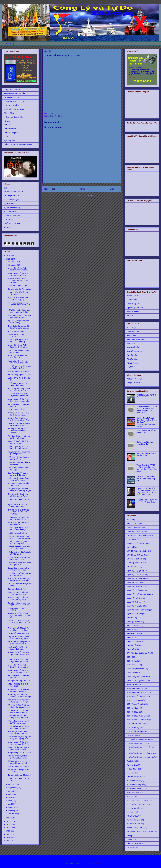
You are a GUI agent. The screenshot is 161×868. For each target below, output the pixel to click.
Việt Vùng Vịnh (132, 816)
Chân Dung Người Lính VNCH (15, 101)
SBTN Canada (132, 665)
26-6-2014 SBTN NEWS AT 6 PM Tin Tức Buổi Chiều (147, 501)
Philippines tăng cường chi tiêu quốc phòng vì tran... (19, 316)
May (10, 801)
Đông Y (129, 840)
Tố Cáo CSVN (132, 769)
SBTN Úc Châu (132, 712)
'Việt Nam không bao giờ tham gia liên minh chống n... (19, 437)
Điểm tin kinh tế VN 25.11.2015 (19, 766)
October (12, 784)
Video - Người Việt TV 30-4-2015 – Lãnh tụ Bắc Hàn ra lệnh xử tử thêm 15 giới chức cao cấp (147, 409)
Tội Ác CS (130, 773)
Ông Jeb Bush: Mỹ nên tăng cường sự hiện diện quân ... (19, 638)
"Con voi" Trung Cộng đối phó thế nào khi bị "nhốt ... (19, 543)
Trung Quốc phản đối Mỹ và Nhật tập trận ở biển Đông (18, 419)
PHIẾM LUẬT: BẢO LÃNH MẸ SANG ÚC (146, 396)
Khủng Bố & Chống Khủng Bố (19, 681)
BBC (6, 188)
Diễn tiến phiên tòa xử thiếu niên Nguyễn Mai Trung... (18, 495)
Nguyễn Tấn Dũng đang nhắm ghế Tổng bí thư (19, 453)
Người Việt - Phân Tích (135, 586)
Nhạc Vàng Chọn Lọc (135, 351)
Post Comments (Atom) (87, 195)
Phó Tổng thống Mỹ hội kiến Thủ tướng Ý (18, 485)
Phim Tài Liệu (132, 355)
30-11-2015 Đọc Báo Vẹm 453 (19, 286)
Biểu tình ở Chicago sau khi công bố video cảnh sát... (18, 733)
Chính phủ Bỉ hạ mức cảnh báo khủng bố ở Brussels (19, 479)
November (12, 265)
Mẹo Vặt (130, 315)
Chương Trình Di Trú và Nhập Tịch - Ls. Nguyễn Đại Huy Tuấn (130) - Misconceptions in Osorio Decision (147, 422)
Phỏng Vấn (131, 649)
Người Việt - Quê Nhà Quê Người (139, 594)
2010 (9, 831)
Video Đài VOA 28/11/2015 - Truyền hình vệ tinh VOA (18, 395)
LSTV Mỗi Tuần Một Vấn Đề (137, 551)
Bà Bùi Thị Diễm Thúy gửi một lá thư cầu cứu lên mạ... (19, 390)
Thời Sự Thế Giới (10, 129)
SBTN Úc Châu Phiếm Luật (137, 716)
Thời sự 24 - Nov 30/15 (17, 331)
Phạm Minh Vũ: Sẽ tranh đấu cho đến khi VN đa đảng (19, 629)
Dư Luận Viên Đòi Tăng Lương (19, 289)
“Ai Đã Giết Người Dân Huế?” (19, 633)
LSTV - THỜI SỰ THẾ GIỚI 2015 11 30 (18, 293)
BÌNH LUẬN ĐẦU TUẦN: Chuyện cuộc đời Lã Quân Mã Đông (18, 281)
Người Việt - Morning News (14, 109)
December (12, 262)
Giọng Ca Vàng (132, 335)
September (13, 788)
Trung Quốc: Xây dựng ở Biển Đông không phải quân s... (19, 327)
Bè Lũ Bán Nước (133, 524)
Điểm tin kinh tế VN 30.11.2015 (19, 371)
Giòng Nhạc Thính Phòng (136, 339)
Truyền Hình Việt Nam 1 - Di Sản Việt (140, 747)
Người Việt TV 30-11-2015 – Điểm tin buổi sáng (18, 384)
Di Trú (6, 137)
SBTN (129, 657)
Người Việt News (10, 211)
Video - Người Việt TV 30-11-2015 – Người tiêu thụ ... (19, 274)
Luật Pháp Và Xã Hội (134, 563)
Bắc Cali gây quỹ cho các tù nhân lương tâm (18, 524)
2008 (9, 837)
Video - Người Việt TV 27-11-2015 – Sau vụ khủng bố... (19, 400)
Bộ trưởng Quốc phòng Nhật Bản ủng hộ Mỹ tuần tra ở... (19, 706)
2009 (9, 834)
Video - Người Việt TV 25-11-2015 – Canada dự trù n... (19, 743)
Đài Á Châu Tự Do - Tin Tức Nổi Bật (140, 832)
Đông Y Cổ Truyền (133, 383)
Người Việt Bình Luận (135, 602)
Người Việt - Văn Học (134, 598)
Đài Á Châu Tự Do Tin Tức (14, 192)
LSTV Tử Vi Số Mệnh (134, 559)
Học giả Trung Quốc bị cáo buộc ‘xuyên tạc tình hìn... (18, 711)
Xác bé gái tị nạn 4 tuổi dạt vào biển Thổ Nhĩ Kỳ (19, 553)
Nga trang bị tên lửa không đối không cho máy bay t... (19, 299)
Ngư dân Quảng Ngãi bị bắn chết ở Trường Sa (18, 322)
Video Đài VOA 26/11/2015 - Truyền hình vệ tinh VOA (18, 661)
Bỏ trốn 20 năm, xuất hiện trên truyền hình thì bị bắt (19, 558)
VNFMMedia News (134, 781)
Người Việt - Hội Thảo (135, 582)
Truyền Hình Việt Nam (12, 223)
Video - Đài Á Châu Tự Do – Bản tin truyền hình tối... (18, 346)
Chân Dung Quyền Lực (135, 531)
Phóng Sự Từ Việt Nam (12, 215)
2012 (9, 824)
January (12, 814)
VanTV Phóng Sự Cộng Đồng (138, 800)
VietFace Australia (133, 808)
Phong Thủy (131, 629)
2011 (9, 828)
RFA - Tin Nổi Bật (57, 116)
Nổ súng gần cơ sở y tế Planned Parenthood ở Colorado (17, 431)
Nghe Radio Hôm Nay (12, 208)
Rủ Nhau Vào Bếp (133, 312)
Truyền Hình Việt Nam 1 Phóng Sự (139, 753)
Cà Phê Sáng (9, 113)
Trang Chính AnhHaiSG (13, 90)
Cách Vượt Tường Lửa (12, 97)
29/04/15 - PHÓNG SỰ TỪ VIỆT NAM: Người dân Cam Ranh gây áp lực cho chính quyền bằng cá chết (147, 491)
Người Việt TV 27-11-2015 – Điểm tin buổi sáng (18, 506)
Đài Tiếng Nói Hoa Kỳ (12, 196)
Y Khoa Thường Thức (135, 379)
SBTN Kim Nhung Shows (136, 681)
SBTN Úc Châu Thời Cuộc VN (138, 720)
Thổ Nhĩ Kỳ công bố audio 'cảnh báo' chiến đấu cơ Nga (19, 696)
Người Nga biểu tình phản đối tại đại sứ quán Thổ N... (19, 643)
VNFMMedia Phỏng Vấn (136, 785)
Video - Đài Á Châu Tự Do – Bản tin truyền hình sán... (18, 269)
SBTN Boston (132, 661)
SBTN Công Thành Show (136, 669)
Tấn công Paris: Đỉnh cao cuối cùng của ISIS (19, 357)
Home (9, 43)
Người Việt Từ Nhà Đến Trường (138, 610)
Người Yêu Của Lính (134, 614)
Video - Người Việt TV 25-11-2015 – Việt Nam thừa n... (19, 671)
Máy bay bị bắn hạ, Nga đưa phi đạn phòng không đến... (19, 580)
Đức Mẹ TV (131, 847)
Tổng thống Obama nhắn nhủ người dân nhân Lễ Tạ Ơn (19, 604)
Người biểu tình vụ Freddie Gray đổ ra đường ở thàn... (19, 362)
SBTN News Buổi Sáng (12, 105)
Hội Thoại (130, 547)
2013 (9, 821)
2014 (9, 818)
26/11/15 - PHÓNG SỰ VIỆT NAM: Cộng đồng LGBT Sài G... (19, 623)
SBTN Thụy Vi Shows (135, 700)
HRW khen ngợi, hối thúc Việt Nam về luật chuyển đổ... (19, 311)
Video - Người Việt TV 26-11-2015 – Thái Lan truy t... (19, 529)
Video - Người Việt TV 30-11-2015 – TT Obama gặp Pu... (19, 341)
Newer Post (50, 189)
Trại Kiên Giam (132, 765)
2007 (9, 841)
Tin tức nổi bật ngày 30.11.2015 (20, 375)
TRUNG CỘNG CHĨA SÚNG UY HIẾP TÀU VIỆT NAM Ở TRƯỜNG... (19, 512)
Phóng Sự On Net (133, 641)
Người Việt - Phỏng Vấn (135, 590)
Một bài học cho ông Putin (18, 533)
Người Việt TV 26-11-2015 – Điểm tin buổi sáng (18, 648)
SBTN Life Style (133, 684)
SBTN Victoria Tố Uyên (135, 704)
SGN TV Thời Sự (133, 728)
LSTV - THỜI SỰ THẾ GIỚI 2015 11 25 (18, 685)
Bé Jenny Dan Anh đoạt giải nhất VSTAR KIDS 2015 (18, 518)
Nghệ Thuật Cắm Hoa (135, 308)
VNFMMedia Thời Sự (134, 789)
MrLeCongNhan (133, 567)
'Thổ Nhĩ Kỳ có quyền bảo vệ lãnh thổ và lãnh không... (19, 757)
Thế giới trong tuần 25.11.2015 (19, 753)
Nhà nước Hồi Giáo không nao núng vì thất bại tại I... (19, 458)
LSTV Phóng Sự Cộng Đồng (137, 555)
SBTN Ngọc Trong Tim (135, 688)
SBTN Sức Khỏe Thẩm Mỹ (136, 696)
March (11, 807)
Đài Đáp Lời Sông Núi (12, 200)
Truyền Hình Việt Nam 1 (136, 743)
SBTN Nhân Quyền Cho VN (137, 692)
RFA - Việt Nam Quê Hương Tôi (138, 653)
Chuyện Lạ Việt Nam (134, 528)
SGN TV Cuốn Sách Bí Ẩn (136, 724)
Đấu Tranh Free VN (134, 843)
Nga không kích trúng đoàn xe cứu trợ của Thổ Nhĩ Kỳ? (19, 701)
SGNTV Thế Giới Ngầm (135, 732)
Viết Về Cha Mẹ (132, 363)
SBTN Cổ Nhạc (132, 673)
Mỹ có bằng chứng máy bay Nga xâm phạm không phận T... (19, 305)
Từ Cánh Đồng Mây (11, 133)
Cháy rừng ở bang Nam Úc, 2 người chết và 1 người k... (19, 762)
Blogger (95, 863)
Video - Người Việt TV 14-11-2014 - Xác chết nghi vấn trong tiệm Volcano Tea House (147, 468)
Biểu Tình (130, 520)
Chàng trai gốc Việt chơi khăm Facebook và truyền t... (19, 548)
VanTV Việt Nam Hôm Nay (136, 804)
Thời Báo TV (131, 736)
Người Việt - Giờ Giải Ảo (136, 575)
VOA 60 (130, 796)
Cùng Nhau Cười (133, 331)
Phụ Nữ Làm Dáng (134, 296)
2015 (9, 259)
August (11, 791)
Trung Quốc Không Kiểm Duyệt (138, 739)
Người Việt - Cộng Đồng (135, 571)
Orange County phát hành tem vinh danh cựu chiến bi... (19, 569)
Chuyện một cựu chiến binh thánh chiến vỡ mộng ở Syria (19, 490)
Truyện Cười (131, 761)
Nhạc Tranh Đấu (133, 347)
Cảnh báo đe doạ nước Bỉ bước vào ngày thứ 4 (20, 564)
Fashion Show (132, 300)
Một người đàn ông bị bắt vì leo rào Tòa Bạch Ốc (19, 442)
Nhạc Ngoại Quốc (133, 343)
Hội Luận (7, 121)
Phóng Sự (130, 637)
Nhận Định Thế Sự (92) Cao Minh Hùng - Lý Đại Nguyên (19, 537)
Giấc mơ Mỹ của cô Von (17, 589)
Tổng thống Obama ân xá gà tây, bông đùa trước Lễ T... (19, 690)
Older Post (114, 189)
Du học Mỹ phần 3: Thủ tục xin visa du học (147, 455)
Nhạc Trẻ (130, 618)
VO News (7, 227)
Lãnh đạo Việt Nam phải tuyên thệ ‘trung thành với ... (19, 424)
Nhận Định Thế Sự (134, 622)
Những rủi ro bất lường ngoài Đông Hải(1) (145, 443)
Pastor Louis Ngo (133, 626)
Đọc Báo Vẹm (9, 204)
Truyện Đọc (131, 367)
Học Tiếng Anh (9, 141)
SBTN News (8, 219)
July (10, 794)
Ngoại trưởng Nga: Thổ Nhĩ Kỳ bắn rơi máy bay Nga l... (19, 727)
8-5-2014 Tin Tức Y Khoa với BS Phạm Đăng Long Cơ (146, 479)
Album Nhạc (131, 328)
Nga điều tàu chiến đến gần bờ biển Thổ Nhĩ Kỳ (19, 574)
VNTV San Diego (133, 792)
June (10, 797)
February (12, 811)
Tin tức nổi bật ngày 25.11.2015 (20, 775)
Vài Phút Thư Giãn (134, 820)
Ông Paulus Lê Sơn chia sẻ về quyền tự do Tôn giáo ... (19, 474)
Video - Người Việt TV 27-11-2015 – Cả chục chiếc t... (19, 448)
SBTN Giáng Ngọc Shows (136, 677)
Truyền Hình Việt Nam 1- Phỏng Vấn (140, 757)
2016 (9, 256)
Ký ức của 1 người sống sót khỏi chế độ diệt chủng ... (18, 593)
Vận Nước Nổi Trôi (133, 824)
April (10, 804)
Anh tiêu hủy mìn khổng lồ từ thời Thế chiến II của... (19, 414)
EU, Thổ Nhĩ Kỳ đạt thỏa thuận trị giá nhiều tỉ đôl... (19, 367)
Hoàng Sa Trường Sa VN (136, 543)
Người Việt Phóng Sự (134, 606)
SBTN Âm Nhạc (133, 708)
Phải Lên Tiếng (132, 645)
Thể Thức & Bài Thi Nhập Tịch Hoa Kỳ (18, 144)
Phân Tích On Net (133, 633)
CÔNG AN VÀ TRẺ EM (17, 410)
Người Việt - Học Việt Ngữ (136, 579)
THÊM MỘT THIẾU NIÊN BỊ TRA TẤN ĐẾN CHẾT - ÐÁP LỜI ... (19, 654)
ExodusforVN (132, 539)
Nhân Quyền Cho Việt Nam (14, 117)
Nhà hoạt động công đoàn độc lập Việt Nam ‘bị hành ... (19, 722)
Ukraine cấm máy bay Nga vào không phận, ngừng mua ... (19, 738)
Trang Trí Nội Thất (133, 304)
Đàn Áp (129, 836)
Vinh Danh (131, 812)
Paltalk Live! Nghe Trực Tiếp (14, 93)
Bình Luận (8, 125)
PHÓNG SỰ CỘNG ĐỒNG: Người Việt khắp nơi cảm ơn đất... (19, 615)
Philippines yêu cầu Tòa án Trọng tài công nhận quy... (18, 717)
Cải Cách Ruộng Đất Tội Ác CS (138, 535)
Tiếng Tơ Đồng (132, 359)
